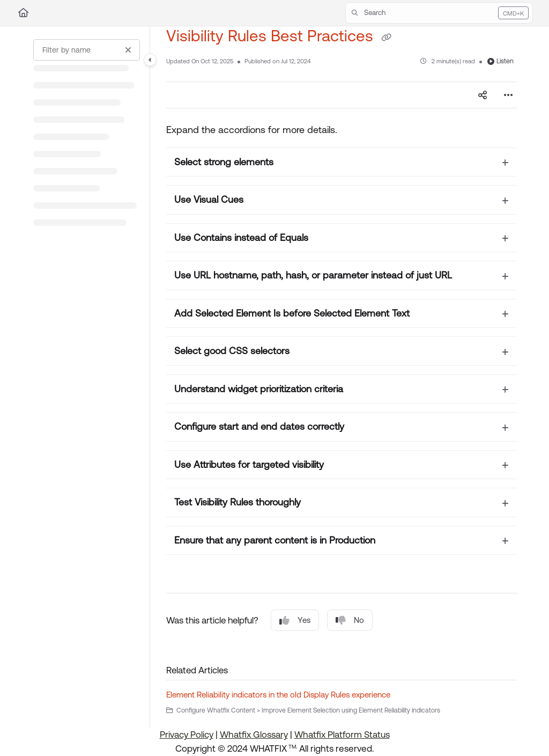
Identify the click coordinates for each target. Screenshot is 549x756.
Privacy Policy (187, 735)
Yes (295, 621)
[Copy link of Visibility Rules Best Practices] (386, 37)
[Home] (23, 13)
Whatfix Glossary (254, 735)
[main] (342, 377)
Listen (500, 61)
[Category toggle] (150, 60)
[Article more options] (508, 95)
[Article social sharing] (483, 95)
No (350, 621)
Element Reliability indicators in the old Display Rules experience (278, 695)
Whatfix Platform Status (342, 735)
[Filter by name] (87, 50)
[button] (439, 13)
